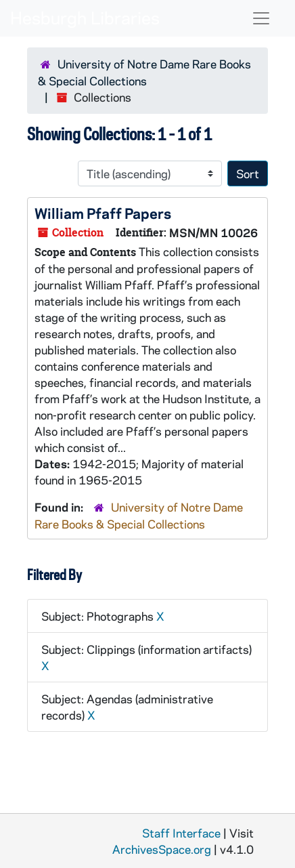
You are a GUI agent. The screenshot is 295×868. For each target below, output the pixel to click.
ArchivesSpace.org (162, 849)
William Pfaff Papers (103, 213)
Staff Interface (181, 833)
